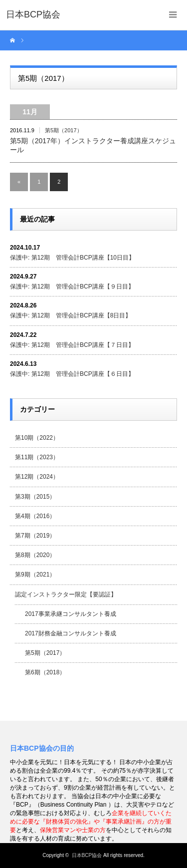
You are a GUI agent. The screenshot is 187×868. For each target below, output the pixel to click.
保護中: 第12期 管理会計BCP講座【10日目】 (72, 258)
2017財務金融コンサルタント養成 (71, 633)
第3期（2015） (35, 497)
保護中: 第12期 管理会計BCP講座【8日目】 (71, 315)
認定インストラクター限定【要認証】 (66, 594)
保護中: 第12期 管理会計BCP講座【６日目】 (72, 374)
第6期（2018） (45, 672)
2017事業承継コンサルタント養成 (71, 614)
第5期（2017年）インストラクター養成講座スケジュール (93, 145)
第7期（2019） (35, 536)
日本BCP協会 (87, 855)
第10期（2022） (37, 438)
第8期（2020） (35, 555)
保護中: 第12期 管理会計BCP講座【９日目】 (72, 287)
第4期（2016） (35, 516)
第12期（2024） (37, 477)
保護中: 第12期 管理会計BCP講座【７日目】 (72, 345)
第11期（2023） (37, 457)
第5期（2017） (64, 130)
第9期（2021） (35, 575)
